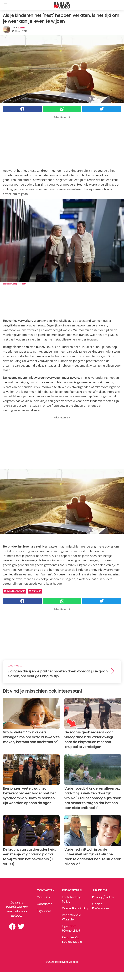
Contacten (45, 904)
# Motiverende (15, 591)
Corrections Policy (75, 908)
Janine (21, 28)
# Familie (35, 591)
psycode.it (44, 911)
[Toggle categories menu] (5, 5)
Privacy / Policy (103, 897)
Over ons (43, 897)
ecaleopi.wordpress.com (15, 284)
